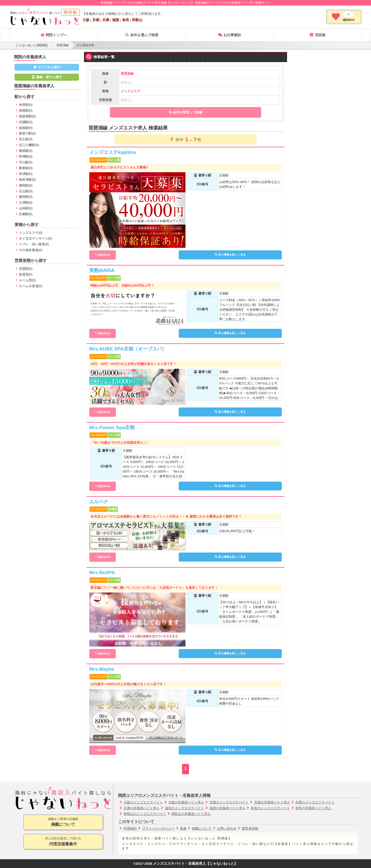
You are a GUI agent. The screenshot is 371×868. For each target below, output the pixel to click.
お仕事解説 (229, 35)
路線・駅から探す (47, 77)
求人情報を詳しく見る (230, 255)
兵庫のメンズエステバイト (315, 802)
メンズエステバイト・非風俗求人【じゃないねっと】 (195, 864)
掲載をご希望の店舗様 (63, 822)
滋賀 (116, 20)
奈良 (126, 20)
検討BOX (104, 255)
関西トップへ (54, 35)
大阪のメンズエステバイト (143, 802)
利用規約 (130, 828)
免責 (183, 828)
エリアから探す (47, 67)
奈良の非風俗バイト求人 (313, 808)
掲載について (202, 828)
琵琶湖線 (63, 45)
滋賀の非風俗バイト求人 (227, 808)
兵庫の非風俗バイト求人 (142, 808)
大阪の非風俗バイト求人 (186, 802)
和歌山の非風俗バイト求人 (191, 814)
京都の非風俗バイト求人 (272, 802)
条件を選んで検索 (142, 35)
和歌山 (137, 20)
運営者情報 (250, 828)
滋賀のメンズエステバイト (184, 808)
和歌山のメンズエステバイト (145, 814)
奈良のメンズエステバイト (270, 808)
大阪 (86, 20)
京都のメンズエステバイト (229, 802)
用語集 (317, 35)
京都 (96, 20)
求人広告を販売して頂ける (63, 842)
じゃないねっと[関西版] (32, 45)
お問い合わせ (227, 828)
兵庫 (106, 20)
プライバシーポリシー (158, 828)
